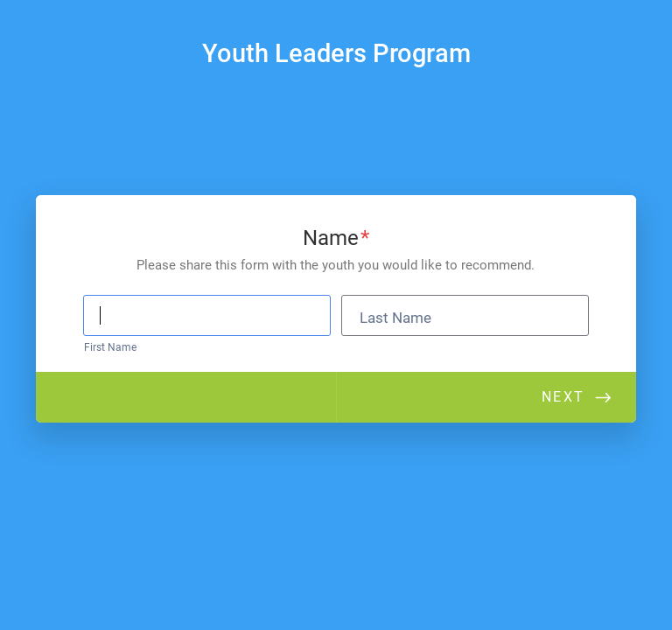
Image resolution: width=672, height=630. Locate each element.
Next (563, 397)
